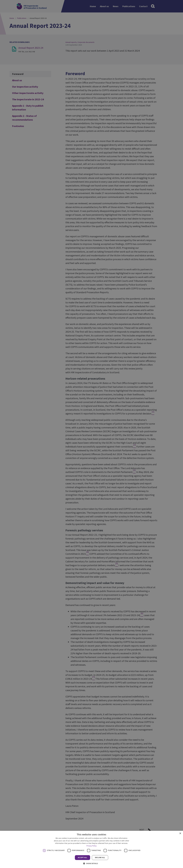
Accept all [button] (82, 858)
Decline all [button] (100, 858)
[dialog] (91, 849)
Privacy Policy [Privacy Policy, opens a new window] (91, 846)
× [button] (180, 833)
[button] (91, 863)
